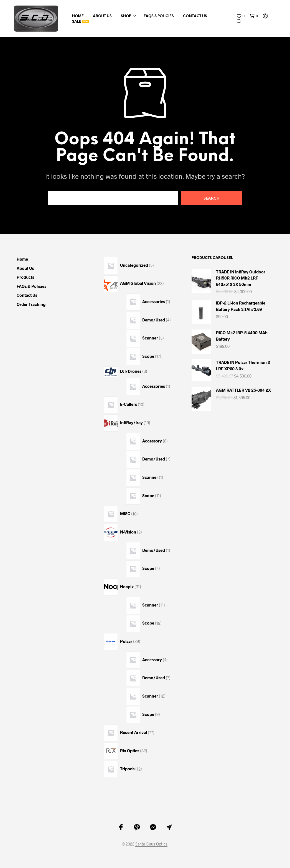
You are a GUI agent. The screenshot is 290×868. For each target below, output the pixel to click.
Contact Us (195, 16)
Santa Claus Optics (151, 844)
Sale (77, 22)
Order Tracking (31, 304)
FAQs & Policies (159, 16)
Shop (126, 16)
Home (78, 16)
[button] (240, 16)
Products (25, 277)
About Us (102, 16)
